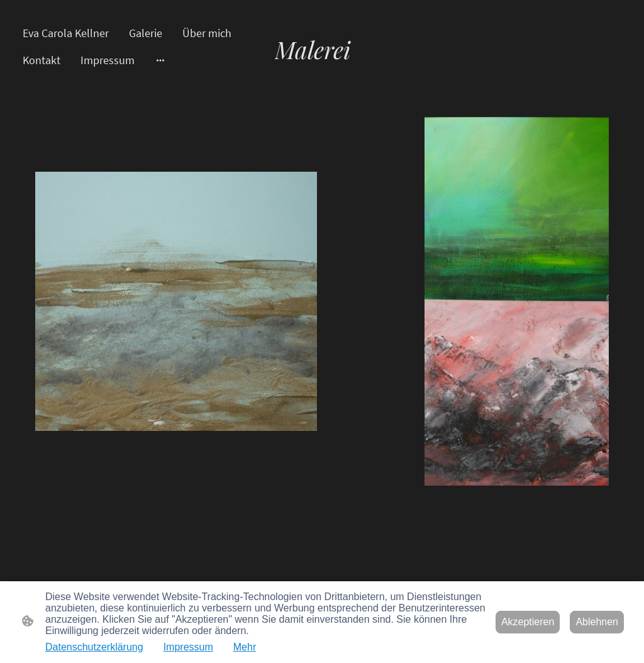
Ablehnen (597, 622)
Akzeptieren (528, 622)
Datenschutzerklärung (94, 647)
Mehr (245, 647)
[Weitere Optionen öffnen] (160, 60)
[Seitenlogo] (322, 76)
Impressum (188, 647)
